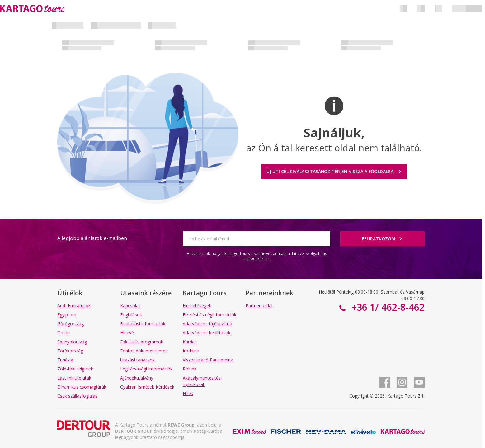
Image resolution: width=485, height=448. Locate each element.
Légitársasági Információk (146, 369)
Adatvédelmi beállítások (207, 333)
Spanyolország (72, 342)
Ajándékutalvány (137, 378)
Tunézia (65, 360)
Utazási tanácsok (137, 360)
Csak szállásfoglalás (77, 396)
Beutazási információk (143, 324)
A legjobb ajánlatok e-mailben (92, 238)
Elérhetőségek (197, 306)
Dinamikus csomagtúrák (82, 387)
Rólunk (190, 369)
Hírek (188, 393)
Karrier (189, 342)
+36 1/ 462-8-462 (387, 307)
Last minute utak (74, 378)
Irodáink (191, 351)
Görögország (71, 324)
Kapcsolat (130, 306)
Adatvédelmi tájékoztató (207, 324)
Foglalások (131, 315)
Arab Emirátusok (74, 306)
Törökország (70, 351)
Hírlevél (127, 333)
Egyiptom (67, 315)
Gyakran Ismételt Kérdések (147, 387)
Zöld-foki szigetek (75, 369)
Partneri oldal (259, 306)
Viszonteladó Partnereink (208, 360)
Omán (64, 333)
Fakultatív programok (142, 342)
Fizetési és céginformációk (210, 315)
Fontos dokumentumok (144, 351)
